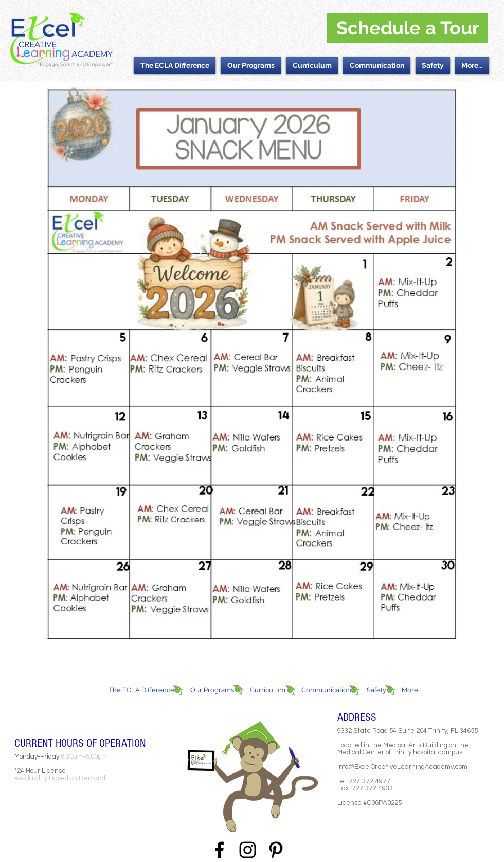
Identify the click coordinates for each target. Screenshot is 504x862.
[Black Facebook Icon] (219, 850)
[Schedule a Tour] (408, 28)
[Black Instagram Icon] (248, 850)
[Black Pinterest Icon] (276, 850)
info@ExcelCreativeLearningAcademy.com (402, 767)
